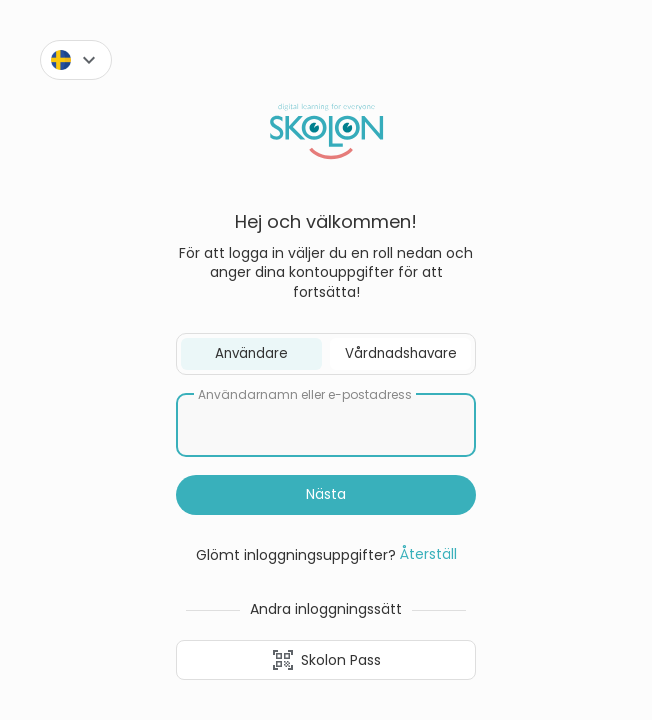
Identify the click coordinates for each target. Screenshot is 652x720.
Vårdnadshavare (401, 353)
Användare (251, 353)
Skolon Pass (326, 660)
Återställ (428, 554)
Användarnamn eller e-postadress (305, 395)
